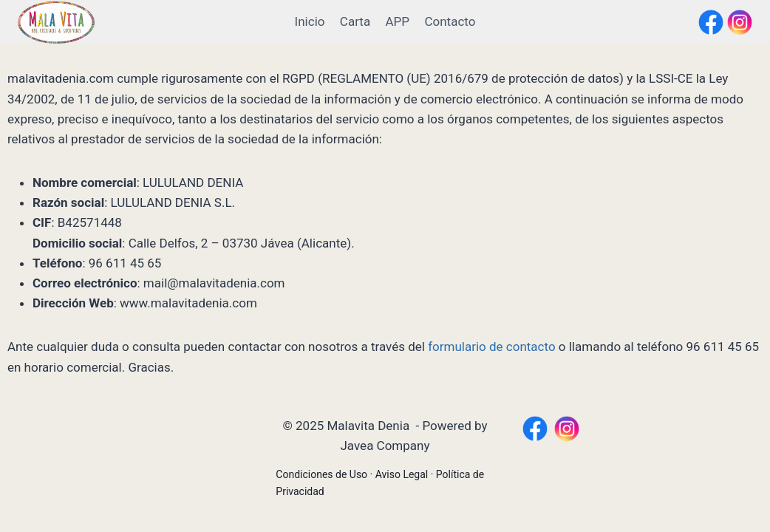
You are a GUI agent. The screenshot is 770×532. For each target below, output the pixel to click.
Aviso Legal (402, 474)
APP (398, 21)
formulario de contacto (491, 347)
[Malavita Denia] (56, 22)
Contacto (450, 21)
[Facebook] (711, 22)
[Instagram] (740, 22)
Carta (355, 21)
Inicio (310, 21)
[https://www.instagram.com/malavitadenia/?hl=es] (567, 429)
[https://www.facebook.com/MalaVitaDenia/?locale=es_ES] (535, 429)
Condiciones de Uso (321, 474)
